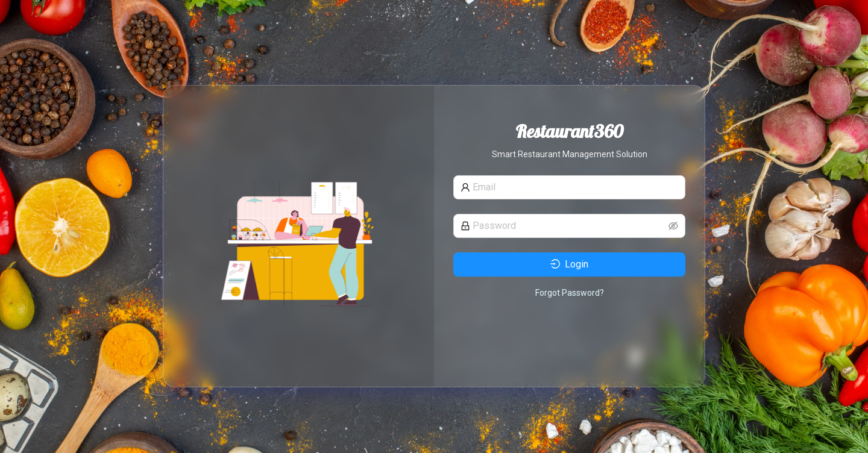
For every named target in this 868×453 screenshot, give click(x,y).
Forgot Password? (570, 293)
